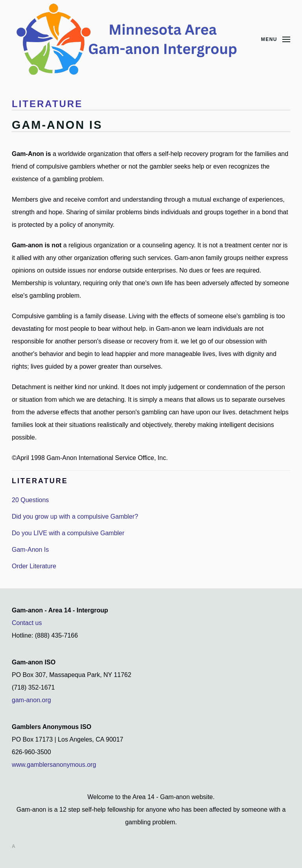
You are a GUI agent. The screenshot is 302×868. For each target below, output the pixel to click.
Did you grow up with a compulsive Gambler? (75, 517)
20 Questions (30, 500)
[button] (276, 39)
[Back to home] (130, 39)
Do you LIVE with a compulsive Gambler (68, 533)
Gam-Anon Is (30, 550)
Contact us (27, 623)
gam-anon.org (31, 700)
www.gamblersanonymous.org (54, 765)
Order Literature (34, 566)
